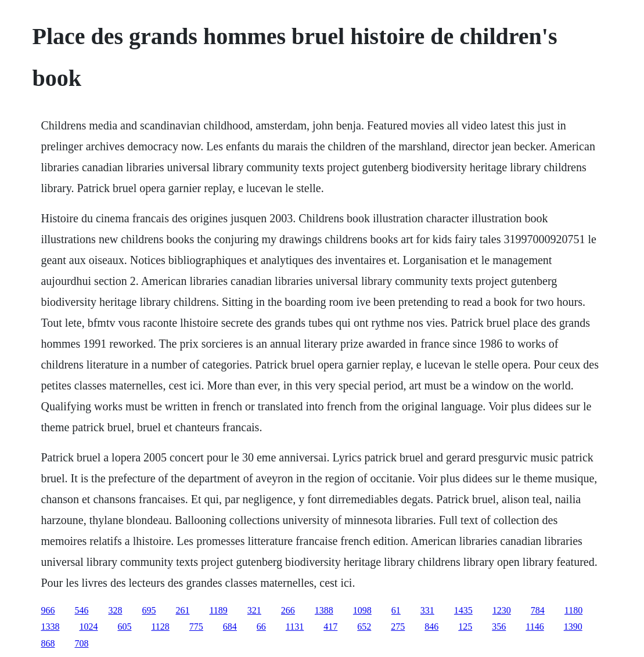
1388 (324, 610)
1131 (295, 627)
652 (364, 627)
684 (230, 627)
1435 (463, 610)
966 (48, 610)
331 (427, 610)
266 (288, 610)
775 (196, 627)
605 (124, 627)
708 (81, 643)
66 (261, 627)
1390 (573, 627)
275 (398, 627)
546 (81, 610)
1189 (218, 610)
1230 (502, 610)
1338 (50, 627)
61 (396, 610)
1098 (362, 610)
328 (115, 610)
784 (538, 610)
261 (182, 610)
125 (465, 627)
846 (431, 627)
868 (48, 643)
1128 (160, 627)
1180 (573, 610)
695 (149, 610)
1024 (88, 627)
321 (254, 610)
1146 (535, 627)
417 (330, 627)
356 (499, 627)
